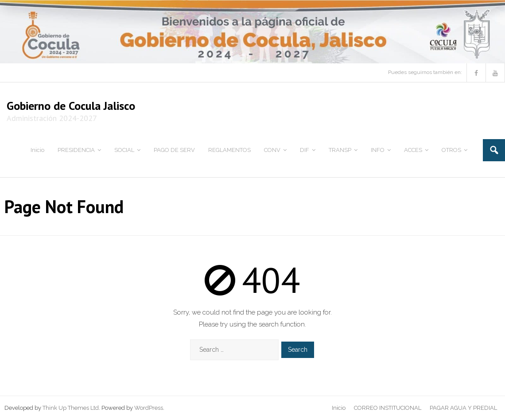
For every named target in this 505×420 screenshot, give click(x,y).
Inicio (339, 408)
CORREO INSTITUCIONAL (388, 408)
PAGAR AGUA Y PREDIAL (463, 408)
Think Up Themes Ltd (71, 408)
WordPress (149, 408)
